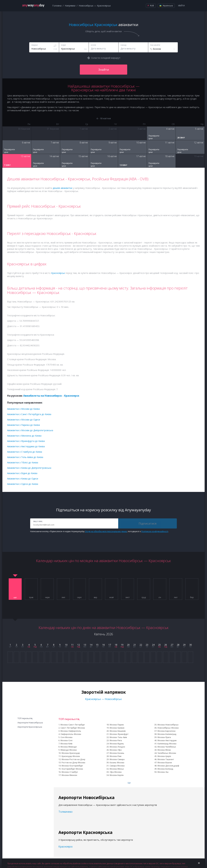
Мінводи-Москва (69, 750)
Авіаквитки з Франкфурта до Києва (26, 441)
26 (166, 645)
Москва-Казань (117, 753)
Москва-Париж (117, 725)
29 (184, 645)
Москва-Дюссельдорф (168, 766)
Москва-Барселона (166, 731)
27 (172, 645)
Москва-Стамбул (70, 772)
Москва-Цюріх (164, 756)
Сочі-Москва (66, 737)
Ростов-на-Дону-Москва (73, 763)
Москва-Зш (163, 772)
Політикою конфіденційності (155, 531)
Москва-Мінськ (117, 769)
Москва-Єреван (117, 728)
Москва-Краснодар (71, 753)
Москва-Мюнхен (69, 775)
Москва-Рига (116, 740)
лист (128, 597)
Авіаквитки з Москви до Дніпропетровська (30, 430)
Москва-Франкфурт (119, 734)
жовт (112, 597)
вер (96, 597)
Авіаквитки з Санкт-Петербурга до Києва (29, 414)
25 (159, 645)
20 (128, 645)
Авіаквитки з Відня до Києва (22, 473)
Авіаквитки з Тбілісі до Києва (23, 462)
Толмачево (65, 812)
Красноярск (66, 847)
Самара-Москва (117, 766)
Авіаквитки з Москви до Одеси (24, 420)
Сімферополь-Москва (71, 734)
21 (135, 645)
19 (122, 645)
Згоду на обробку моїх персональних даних (106, 531)
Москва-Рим (116, 756)
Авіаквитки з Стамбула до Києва (25, 452)
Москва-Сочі (66, 740)
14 (91, 645)
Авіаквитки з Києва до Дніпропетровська (29, 468)
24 (153, 645)
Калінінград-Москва (167, 744)
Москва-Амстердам (167, 740)
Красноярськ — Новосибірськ (103, 699)
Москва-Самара (117, 759)
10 (66, 645)
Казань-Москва (117, 763)
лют (176, 597)
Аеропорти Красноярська (30, 727)
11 (72, 645)
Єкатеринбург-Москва (72, 769)
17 (110, 645)
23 (147, 645)
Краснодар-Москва (71, 756)
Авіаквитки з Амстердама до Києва (26, 446)
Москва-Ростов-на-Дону (73, 759)
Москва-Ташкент (166, 759)
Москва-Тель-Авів (118, 737)
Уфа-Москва (116, 772)
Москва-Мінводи (69, 747)
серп (79, 597)
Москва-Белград (165, 769)
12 (79, 645)
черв (47, 597)
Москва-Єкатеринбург (72, 766)
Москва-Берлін (117, 775)
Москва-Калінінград (167, 734)
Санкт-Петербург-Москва (73, 728)
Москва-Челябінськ (167, 747)
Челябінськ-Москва (167, 753)
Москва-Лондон (117, 747)
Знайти (104, 70)
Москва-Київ (66, 744)
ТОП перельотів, (25, 718)
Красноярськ (58, 273)
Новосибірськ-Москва (168, 728)
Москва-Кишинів (118, 731)
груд (144, 597)
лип (63, 597)
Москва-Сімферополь (71, 731)
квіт (15, 598)
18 (116, 645)
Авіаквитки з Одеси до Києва (23, 484)
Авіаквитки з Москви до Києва (23, 409)
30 (191, 645)
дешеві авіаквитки (62, 188)
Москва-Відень (117, 744)
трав (31, 597)
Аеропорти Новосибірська (30, 723)
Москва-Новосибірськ (168, 725)
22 (141, 645)
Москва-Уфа (116, 750)
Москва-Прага (164, 737)
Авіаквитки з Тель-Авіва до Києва (25, 457)
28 (178, 645)
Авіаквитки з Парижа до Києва (23, 425)
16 (103, 645)
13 (85, 645)
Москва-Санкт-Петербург (73, 725)
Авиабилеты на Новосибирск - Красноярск (51, 396)
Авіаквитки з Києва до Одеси (23, 479)
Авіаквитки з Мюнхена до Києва (24, 436)
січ (160, 597)
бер (192, 597)
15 (97, 645)
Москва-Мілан (164, 750)
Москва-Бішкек (165, 763)
